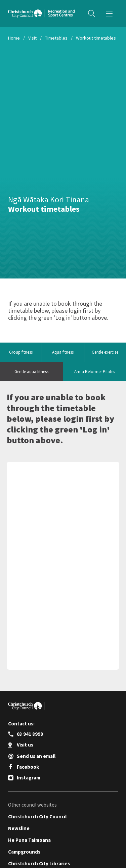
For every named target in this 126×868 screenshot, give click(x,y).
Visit (32, 38)
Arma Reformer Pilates (95, 372)
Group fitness (21, 352)
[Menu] (109, 13)
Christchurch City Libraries (39, 863)
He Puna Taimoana (29, 840)
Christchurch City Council (37, 816)
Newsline (19, 828)
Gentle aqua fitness (31, 372)
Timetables (56, 38)
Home (14, 38)
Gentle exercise (105, 352)
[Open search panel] (91, 13)
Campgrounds (24, 852)
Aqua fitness (63, 352)
